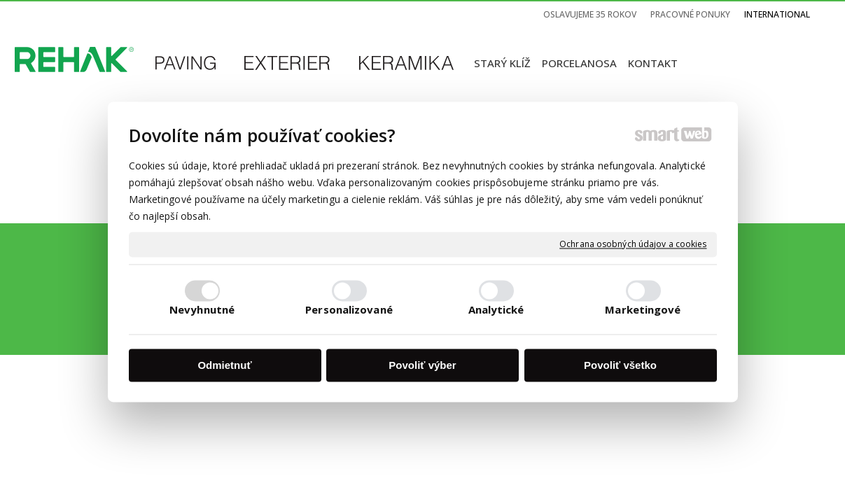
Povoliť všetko (620, 365)
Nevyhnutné (202, 310)
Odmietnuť (224, 365)
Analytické (496, 310)
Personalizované (349, 310)
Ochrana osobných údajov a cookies (633, 244)
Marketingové (643, 310)
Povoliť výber (422, 365)
